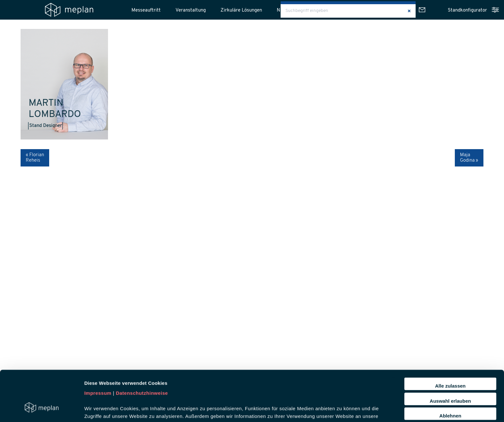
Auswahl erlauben (450, 358)
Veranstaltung (191, 10)
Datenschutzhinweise (142, 350)
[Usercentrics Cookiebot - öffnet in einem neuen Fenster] (42, 409)
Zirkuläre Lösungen (241, 10)
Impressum (98, 350)
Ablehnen (450, 372)
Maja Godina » (469, 158)
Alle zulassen (450, 342)
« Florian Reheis (35, 158)
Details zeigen (342, 409)
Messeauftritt (146, 10)
